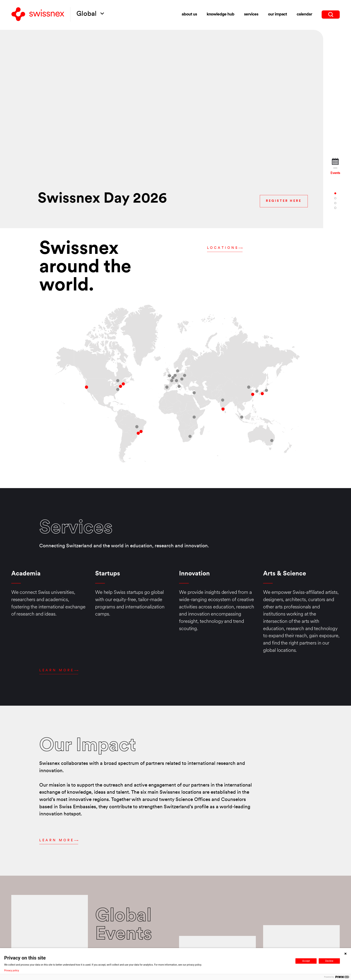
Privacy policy (12, 970)
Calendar (304, 14)
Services (251, 14)
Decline (329, 961)
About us (189, 14)
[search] (331, 14)
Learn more (59, 670)
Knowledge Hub (220, 14)
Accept (306, 961)
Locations (225, 248)
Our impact (278, 14)
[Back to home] (38, 14)
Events (335, 167)
